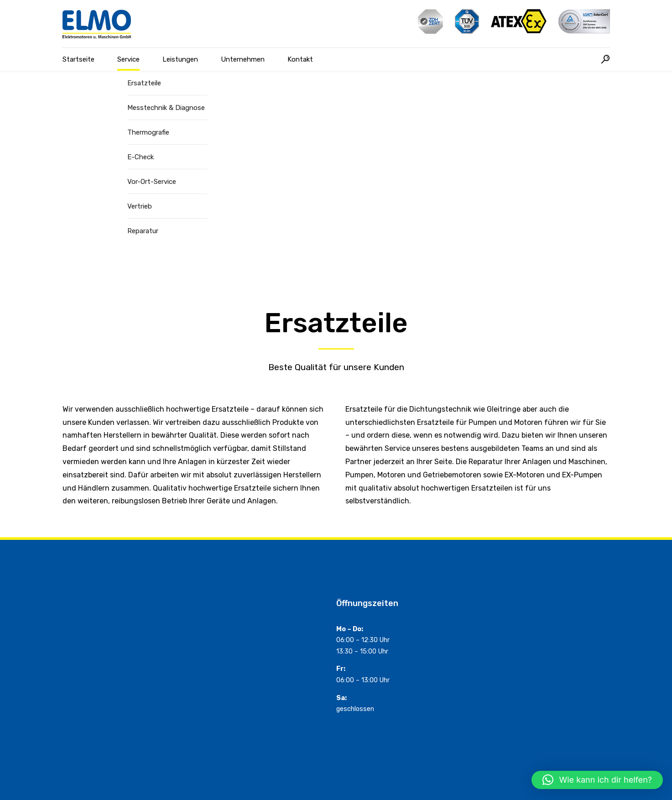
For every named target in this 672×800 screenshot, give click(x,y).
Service (128, 59)
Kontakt (300, 59)
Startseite (78, 59)
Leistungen (180, 59)
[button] (597, 780)
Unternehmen (243, 59)
